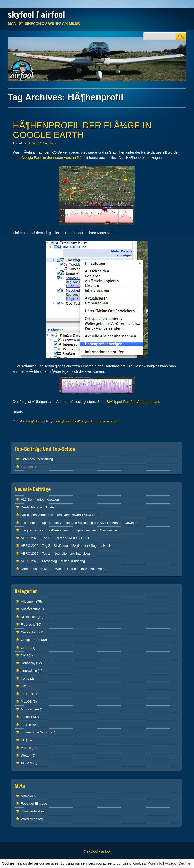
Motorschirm (30, 709)
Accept (170, 863)
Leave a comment (106, 421)
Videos (26, 748)
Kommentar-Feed (34, 811)
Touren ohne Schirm (36, 732)
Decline (185, 863)
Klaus (53, 143)
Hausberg (28, 663)
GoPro (26, 648)
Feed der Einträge (34, 803)
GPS (24, 655)
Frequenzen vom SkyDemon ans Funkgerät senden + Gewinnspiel (69, 530)
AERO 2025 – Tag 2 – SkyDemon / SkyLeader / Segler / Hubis (66, 546)
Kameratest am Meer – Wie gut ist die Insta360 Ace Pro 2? (64, 569)
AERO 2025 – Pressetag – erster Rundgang (53, 561)
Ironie (25, 678)
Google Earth (35, 421)
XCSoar (27, 763)
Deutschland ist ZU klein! (39, 507)
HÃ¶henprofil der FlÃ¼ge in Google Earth (82, 130)
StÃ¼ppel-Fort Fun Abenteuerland (133, 402)
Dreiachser (29, 617)
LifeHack (27, 694)
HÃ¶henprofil (83, 421)
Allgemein (28, 601)
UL (23, 740)
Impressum (29, 467)
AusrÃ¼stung (31, 609)
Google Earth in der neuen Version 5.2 (52, 158)
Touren (26, 725)
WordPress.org (32, 819)
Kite (24, 686)
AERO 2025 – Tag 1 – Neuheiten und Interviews (56, 553)
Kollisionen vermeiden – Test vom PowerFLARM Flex (60, 515)
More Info (155, 863)
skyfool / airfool (37, 15)
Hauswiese (29, 671)
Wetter (26, 755)
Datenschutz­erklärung (37, 459)
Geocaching (30, 632)
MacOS (26, 701)
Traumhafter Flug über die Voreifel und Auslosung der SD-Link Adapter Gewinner (80, 523)
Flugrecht (28, 624)
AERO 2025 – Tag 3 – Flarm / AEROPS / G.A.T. (56, 538)
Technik (27, 717)
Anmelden (28, 796)
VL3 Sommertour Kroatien (40, 499)
